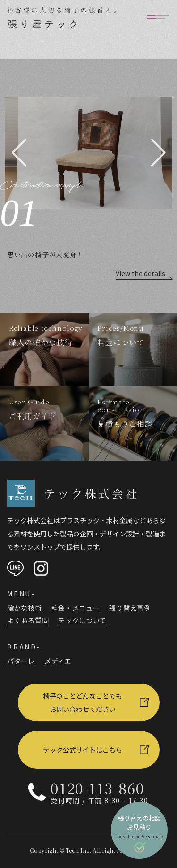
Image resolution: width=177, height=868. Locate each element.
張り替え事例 (130, 608)
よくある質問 (28, 620)
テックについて (82, 620)
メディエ (58, 661)
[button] (19, 153)
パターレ (21, 661)
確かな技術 (25, 608)
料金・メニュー (76, 608)
